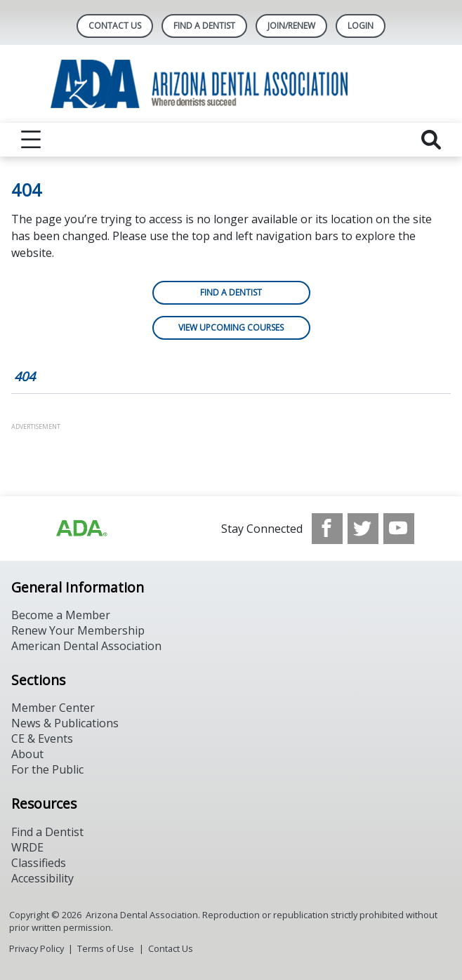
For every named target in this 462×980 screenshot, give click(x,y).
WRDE (27, 847)
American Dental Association (86, 646)
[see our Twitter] (363, 529)
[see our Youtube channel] (399, 529)
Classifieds (39, 863)
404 (25, 376)
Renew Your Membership (78, 630)
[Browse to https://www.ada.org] (81, 529)
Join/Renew (291, 26)
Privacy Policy (37, 948)
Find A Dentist (204, 26)
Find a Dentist (231, 292)
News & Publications (65, 723)
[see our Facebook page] (327, 529)
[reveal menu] (31, 140)
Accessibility (42, 878)
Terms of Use (106, 948)
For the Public (47, 769)
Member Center (53, 708)
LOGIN (361, 26)
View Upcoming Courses (231, 327)
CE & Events (42, 739)
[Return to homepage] (231, 84)
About (27, 754)
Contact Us (115, 26)
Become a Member (61, 615)
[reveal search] (431, 140)
